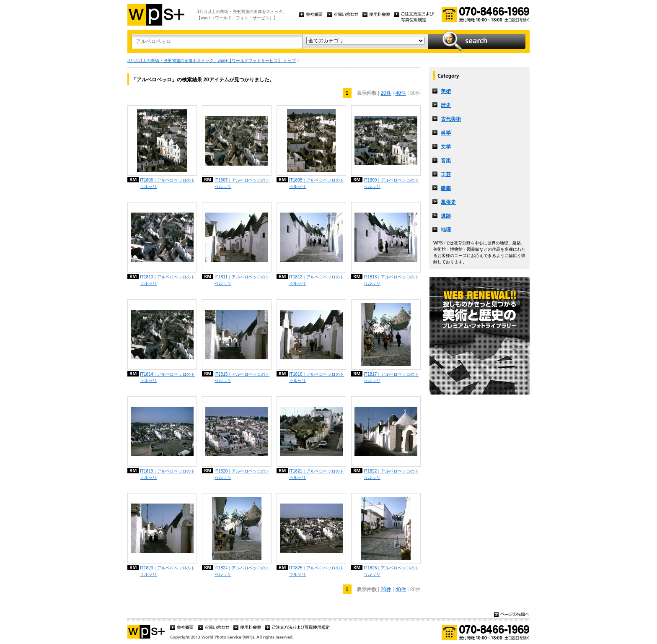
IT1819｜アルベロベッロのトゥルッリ (167, 474)
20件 (386, 93)
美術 (446, 91)
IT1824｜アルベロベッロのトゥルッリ (242, 571)
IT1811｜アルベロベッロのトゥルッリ (242, 280)
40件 (401, 93)
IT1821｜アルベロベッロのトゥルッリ (317, 474)
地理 (446, 230)
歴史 (446, 105)
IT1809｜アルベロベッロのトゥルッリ (391, 183)
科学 (446, 133)
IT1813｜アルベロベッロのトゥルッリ (391, 280)
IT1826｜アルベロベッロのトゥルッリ (391, 571)
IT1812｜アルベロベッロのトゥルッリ (317, 280)
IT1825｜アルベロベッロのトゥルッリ (317, 571)
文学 (446, 147)
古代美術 (451, 119)
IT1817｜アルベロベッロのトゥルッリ (391, 377)
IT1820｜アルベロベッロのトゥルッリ (242, 474)
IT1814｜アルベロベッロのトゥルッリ (167, 377)
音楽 (446, 161)
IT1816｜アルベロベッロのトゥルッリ (317, 377)
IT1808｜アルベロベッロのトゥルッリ (317, 183)
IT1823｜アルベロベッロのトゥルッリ (167, 571)
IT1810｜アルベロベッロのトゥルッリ (167, 280)
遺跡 (446, 216)
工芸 (446, 174)
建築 (446, 188)
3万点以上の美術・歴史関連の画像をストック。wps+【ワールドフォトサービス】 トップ (212, 61)
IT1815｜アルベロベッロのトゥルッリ (242, 377)
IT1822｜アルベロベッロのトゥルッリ (391, 474)
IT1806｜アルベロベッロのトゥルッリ (167, 183)
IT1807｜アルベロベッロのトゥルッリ (242, 183)
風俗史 (448, 202)
